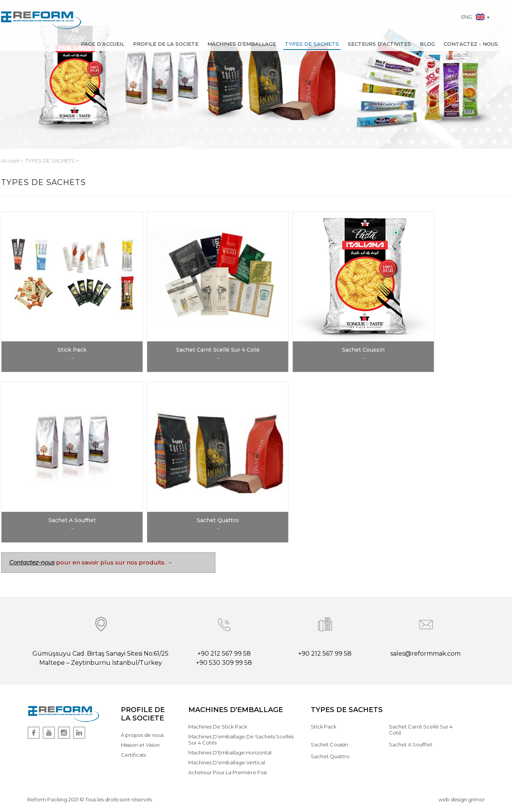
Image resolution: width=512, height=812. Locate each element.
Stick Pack (323, 727)
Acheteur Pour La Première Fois (228, 772)
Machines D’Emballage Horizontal (230, 753)
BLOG (427, 44)
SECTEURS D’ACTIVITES (379, 44)
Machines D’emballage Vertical (227, 762)
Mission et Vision (140, 745)
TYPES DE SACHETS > (52, 161)
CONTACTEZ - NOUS (471, 44)
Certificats (133, 755)
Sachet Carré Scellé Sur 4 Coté (421, 730)
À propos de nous (142, 735)
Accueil (11, 161)
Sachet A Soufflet (411, 744)
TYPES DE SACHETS (312, 44)
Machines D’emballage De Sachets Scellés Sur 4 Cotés (241, 740)
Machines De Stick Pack (218, 727)
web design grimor (462, 799)
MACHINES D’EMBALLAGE (242, 44)
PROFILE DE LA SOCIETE (166, 44)
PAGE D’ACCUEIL (103, 44)
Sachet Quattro (330, 756)
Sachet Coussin (329, 744)
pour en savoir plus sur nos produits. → (114, 562)
